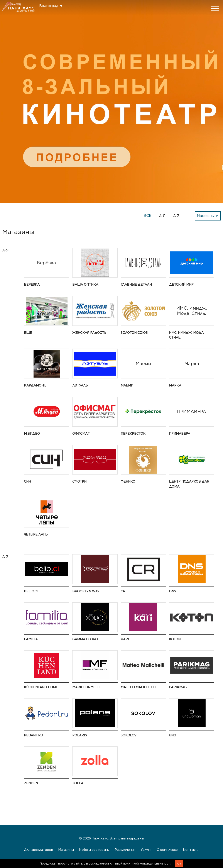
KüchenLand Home (41, 687)
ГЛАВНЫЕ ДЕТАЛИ (136, 284)
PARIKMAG (178, 687)
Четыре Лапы (36, 534)
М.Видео (32, 433)
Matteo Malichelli (138, 687)
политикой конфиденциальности (148, 864)
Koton (175, 639)
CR (123, 591)
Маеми (127, 385)
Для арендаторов (38, 850)
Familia (31, 639)
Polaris (80, 735)
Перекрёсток (133, 433)
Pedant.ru (33, 735)
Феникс (128, 481)
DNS (172, 591)
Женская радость (89, 333)
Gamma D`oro (85, 639)
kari (125, 639)
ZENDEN (31, 783)
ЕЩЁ (28, 333)
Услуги (146, 850)
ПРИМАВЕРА (180, 433)
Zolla (78, 783)
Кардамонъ (35, 385)
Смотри (79, 481)
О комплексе (167, 850)
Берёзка (32, 284)
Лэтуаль (80, 385)
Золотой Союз (134, 333)
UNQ (173, 735)
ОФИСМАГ (81, 433)
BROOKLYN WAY (86, 591)
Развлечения (125, 850)
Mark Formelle (87, 687)
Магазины (66, 850)
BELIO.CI (31, 591)
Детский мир (181, 284)
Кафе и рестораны (94, 850)
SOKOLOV (129, 735)
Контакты (191, 850)
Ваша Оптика (85, 284)
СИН (27, 481)
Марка (175, 385)
